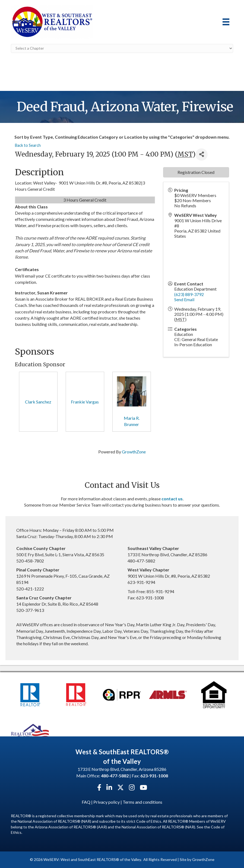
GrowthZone (134, 452)
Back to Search (28, 145)
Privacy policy (107, 802)
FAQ (86, 802)
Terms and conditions (142, 802)
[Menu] (226, 22)
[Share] (202, 155)
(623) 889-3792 (189, 294)
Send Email (184, 299)
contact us (172, 499)
